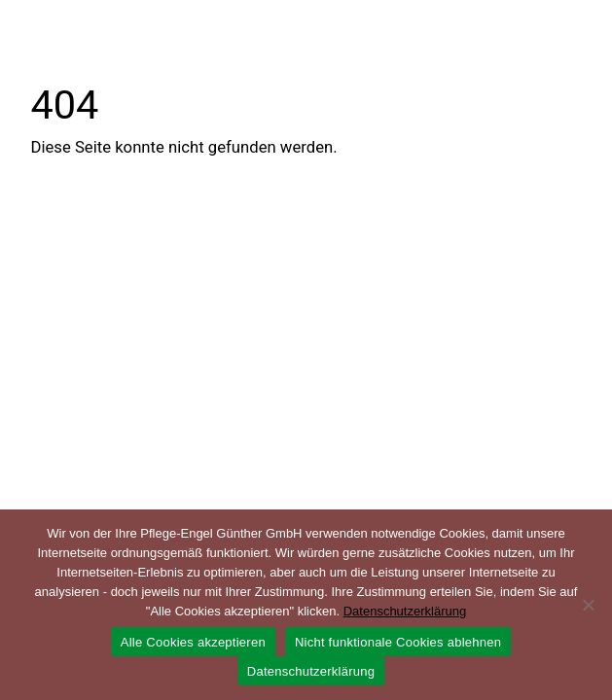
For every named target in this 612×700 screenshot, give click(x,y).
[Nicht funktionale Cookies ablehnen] (588, 605)
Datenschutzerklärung (405, 611)
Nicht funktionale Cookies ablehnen (398, 642)
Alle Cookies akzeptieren (193, 642)
